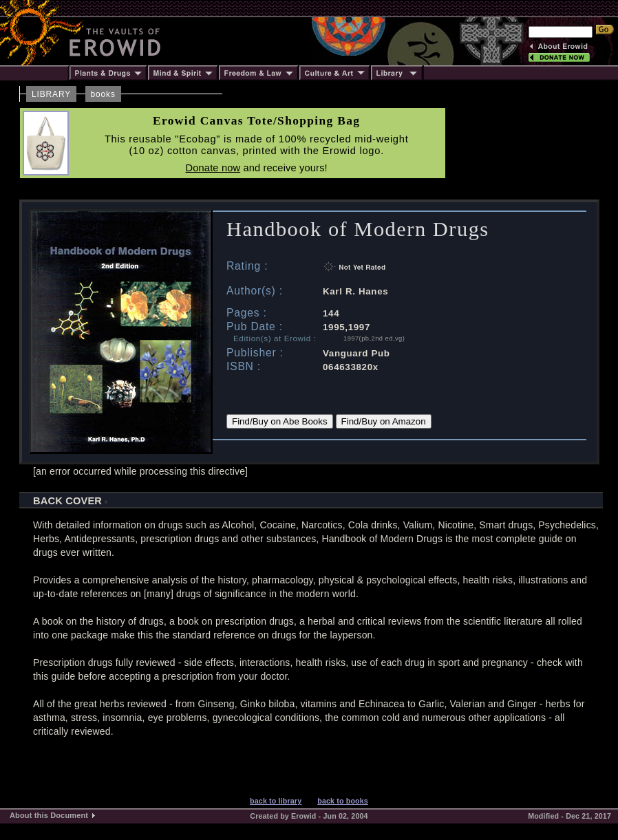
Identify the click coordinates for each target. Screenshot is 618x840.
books (103, 94)
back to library (276, 801)
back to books (343, 801)
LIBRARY (51, 94)
